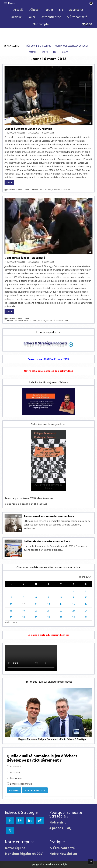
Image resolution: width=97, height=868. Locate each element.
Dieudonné (24, 321)
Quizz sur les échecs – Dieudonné (25, 258)
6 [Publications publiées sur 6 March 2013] (36, 597)
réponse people (61, 321)
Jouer (49, 10)
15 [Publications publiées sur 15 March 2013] (61, 604)
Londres (66, 190)
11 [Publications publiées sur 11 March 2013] (11, 604)
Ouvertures (76, 10)
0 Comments (48, 133)
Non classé (24, 190)
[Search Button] (91, 3)
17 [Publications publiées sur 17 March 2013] (86, 604)
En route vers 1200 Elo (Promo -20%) (48, 359)
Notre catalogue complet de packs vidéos (48, 371)
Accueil (18, 10)
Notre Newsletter (63, 853)
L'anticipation (15, 778)
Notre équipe (15, 848)
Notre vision (59, 822)
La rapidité (14, 766)
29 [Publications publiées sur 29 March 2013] (61, 617)
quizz (49, 321)
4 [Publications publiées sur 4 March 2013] (11, 597)
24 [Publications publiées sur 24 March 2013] (86, 611)
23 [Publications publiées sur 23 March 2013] (74, 611)
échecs (34, 321)
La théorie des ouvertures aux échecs (47, 541)
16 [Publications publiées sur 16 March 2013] (74, 604)
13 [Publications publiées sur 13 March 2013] (36, 604)
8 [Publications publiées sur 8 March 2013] (61, 597)
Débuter (34, 10)
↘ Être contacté (77, 17)
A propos (56, 828)
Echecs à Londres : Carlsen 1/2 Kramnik (28, 129)
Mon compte (41, 24)
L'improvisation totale (20, 784)
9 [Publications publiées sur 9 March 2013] (73, 597)
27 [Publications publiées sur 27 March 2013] (36, 617)
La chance (14, 772)
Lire (10, 183)
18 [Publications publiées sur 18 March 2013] (11, 611)
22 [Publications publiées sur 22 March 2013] (61, 611)
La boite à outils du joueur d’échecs (48, 635)
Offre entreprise (51, 17)
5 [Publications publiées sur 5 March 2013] (24, 597)
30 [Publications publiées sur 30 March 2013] (74, 617)
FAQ (68, 828)
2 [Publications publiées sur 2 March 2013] (73, 591)
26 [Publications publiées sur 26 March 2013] (23, 617)
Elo (61, 10)
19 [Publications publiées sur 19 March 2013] (23, 611)
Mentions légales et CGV (24, 853)
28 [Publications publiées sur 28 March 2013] (48, 617)
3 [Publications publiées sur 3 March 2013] (86, 591)
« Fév (7, 622)
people (42, 321)
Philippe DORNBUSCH (15, 133)
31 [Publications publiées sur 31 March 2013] (86, 617)
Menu (12, 3)
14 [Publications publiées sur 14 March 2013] (48, 604)
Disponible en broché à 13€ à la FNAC (26, 504)
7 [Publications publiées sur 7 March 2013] (48, 597)
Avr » (14, 622)
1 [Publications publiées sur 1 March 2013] (61, 591)
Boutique (16, 17)
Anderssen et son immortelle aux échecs (49, 516)
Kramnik (56, 190)
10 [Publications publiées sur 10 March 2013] (86, 597)
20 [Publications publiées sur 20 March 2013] (36, 611)
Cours (31, 17)
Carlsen (47, 190)
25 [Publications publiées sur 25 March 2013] (11, 617)
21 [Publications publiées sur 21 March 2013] (48, 611)
